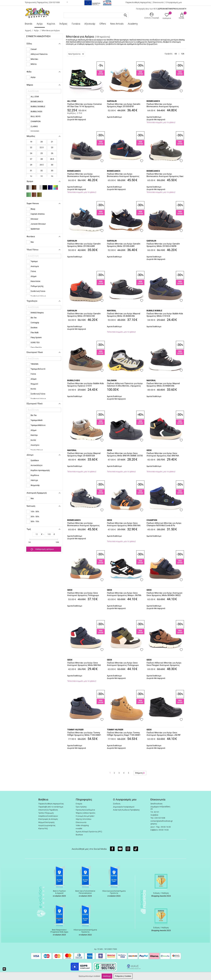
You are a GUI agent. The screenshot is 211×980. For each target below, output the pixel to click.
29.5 (42, 165)
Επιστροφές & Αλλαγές (48, 819)
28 (42, 159)
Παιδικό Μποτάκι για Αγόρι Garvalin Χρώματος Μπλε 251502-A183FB (163, 245)
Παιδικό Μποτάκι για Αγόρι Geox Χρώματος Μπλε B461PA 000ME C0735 (125, 454)
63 (176, 54)
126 (183, 54)
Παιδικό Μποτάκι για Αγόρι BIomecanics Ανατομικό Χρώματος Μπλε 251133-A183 (163, 105)
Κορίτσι (51, 24)
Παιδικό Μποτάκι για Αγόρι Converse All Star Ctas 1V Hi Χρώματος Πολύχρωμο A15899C (85, 105)
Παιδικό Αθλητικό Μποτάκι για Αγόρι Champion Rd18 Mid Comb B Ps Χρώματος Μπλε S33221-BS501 (164, 524)
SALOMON (112, 380)
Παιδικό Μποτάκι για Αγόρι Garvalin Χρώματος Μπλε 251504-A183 (84, 315)
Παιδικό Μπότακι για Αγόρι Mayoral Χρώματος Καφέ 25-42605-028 (84, 454)
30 (52, 165)
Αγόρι (40, 24)
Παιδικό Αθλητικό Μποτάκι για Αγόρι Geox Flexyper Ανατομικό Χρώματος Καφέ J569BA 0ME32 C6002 (164, 664)
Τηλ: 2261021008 (158, 818)
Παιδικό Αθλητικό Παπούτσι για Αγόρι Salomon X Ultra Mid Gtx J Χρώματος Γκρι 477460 (125, 385)
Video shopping (82, 825)
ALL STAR (72, 101)
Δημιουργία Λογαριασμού (124, 807)
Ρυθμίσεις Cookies (123, 976)
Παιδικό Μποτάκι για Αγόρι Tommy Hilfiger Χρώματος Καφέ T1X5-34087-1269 (124, 734)
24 (31, 153)
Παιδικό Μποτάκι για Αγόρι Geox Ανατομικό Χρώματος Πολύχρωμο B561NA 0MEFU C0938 (83, 594)
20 (42, 142)
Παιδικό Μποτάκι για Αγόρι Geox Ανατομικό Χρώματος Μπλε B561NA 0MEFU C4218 (124, 524)
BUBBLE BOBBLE (154, 311)
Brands (29, 24)
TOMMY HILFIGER (75, 730)
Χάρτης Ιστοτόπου (83, 819)
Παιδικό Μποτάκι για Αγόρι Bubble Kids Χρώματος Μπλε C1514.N (165, 315)
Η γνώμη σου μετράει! (85, 816)
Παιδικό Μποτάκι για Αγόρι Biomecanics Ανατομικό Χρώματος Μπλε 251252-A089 (83, 524)
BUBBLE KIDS (74, 380)
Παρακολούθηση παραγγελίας (138, 2)
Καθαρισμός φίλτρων (42, 549)
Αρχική (28, 30)
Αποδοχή (107, 976)
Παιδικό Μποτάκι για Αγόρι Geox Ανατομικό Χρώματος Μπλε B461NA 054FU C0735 (84, 664)
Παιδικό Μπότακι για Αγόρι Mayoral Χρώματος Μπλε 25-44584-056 (163, 385)
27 (31, 159)
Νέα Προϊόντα (76, 54)
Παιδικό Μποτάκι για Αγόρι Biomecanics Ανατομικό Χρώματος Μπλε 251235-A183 (83, 175)
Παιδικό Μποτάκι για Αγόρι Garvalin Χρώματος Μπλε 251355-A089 (124, 245)
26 (52, 153)
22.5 (42, 147)
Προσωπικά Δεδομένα (85, 810)
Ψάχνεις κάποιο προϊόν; (86, 813)
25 (42, 153)
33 (52, 171)
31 (31, 171)
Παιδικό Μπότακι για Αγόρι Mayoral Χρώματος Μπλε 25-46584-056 (124, 315)
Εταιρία (79, 804)
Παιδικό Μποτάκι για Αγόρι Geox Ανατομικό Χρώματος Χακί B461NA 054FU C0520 (163, 455)
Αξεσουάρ (90, 24)
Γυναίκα (76, 24)
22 (31, 147)
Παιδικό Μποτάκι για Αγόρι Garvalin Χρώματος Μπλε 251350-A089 (84, 245)
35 (42, 176)
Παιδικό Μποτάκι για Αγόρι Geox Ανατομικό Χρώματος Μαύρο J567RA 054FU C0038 (124, 594)
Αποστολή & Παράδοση (48, 810)
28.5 (52, 159)
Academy (133, 24)
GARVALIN (112, 101)
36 (52, 176)
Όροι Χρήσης (81, 807)
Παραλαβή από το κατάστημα (51, 807)
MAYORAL (112, 311)
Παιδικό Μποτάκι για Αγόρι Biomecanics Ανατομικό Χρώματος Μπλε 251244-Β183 (123, 175)
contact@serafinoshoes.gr (162, 821)
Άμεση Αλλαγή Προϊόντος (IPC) (89, 832)
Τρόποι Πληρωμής (46, 813)
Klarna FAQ (43, 829)
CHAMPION (152, 520)
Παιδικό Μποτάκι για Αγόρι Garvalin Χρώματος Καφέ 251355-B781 (124, 105)
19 (31, 142)
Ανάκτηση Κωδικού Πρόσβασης (126, 810)
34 (31, 176)
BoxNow (79, 835)
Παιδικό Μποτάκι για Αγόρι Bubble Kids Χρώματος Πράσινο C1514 (86, 385)
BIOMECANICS (153, 101)
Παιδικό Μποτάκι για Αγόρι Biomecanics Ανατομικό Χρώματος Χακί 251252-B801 (165, 175)
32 (42, 171)
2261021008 (54, 2)
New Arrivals (117, 24)
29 (31, 165)
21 (52, 142)
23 (52, 147)
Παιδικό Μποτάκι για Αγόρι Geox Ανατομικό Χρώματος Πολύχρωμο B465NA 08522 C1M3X (123, 664)
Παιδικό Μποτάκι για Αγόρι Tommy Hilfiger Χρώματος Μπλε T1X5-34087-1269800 (84, 734)
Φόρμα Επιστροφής (46, 822)
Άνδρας (63, 24)
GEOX (110, 450)
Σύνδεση (117, 804)
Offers (103, 24)
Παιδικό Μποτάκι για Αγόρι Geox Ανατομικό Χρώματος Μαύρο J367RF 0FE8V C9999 (164, 734)
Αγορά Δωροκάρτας (47, 825)
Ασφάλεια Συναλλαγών (48, 816)
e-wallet (79, 829)
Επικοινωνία (158, 2)
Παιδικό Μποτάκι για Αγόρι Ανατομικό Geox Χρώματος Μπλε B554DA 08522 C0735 (164, 594)
